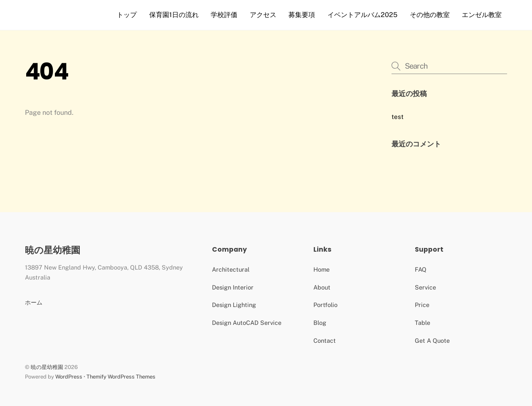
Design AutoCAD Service (247, 323)
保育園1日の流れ (174, 15)
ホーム (34, 302)
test (398, 117)
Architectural (231, 269)
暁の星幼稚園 (47, 367)
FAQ (421, 269)
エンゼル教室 (482, 15)
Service (425, 287)
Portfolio (325, 305)
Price (422, 305)
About (322, 287)
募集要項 (302, 15)
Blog (320, 323)
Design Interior (233, 287)
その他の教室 (430, 15)
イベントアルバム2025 (362, 15)
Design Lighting (234, 305)
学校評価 (224, 15)
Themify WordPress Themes (121, 377)
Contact (325, 340)
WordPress (69, 377)
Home (321, 269)
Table (422, 323)
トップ (127, 15)
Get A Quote (432, 340)
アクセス (263, 15)
